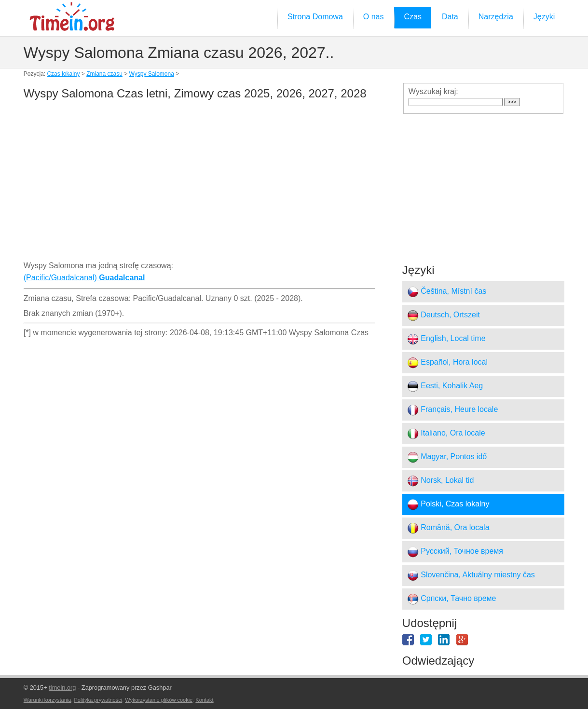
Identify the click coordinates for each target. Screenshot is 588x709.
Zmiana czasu (104, 74)
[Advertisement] (199, 182)
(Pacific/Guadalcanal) (84, 278)
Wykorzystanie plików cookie (159, 700)
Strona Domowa (315, 17)
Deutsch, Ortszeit (444, 315)
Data (450, 17)
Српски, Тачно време (452, 599)
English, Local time (446, 339)
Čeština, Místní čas (447, 292)
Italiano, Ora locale (446, 434)
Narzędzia (496, 17)
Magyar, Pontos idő (447, 457)
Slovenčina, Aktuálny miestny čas (471, 575)
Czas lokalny (63, 74)
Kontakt (204, 700)
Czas (413, 17)
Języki (544, 17)
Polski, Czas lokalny (448, 504)
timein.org (62, 688)
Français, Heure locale (453, 410)
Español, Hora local (447, 363)
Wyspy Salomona (152, 74)
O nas (374, 17)
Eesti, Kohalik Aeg (445, 386)
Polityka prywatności (98, 700)
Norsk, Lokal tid (441, 481)
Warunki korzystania (48, 700)
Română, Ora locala (448, 528)
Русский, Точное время (455, 552)
